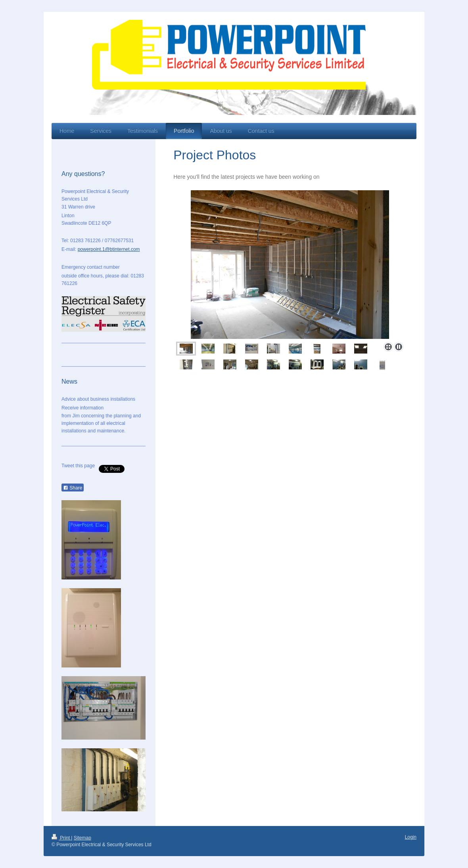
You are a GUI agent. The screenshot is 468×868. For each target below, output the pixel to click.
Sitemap (82, 838)
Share (73, 488)
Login (411, 837)
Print (61, 838)
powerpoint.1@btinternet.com (109, 249)
